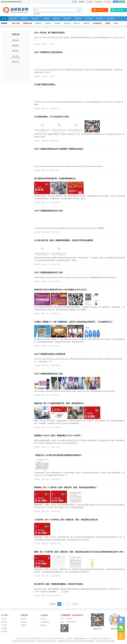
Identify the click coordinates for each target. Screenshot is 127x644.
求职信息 (35, 19)
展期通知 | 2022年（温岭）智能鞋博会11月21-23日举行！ (58, 436)
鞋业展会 (58, 23)
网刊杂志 (67, 23)
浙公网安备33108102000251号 (101, 638)
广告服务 (4, 625)
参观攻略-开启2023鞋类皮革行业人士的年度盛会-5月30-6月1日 (60, 290)
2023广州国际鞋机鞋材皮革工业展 (48, 374)
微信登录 (122, 2)
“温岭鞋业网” (32, 638)
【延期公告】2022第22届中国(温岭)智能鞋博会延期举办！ (59, 455)
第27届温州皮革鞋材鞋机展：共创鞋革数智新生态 (55, 179)
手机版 (89, 2)
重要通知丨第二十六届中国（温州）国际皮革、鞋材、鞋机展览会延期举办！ (66, 487)
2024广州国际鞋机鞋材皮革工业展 (48, 211)
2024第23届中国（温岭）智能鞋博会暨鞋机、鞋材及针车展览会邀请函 (63, 240)
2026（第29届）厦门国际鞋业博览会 (49, 33)
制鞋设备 (57, 19)
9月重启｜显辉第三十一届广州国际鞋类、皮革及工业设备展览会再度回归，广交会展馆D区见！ (74, 322)
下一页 (75, 604)
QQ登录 (116, 2)
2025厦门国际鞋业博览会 (45, 85)
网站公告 (77, 23)
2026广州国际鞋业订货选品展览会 (48, 52)
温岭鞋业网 (81, 638)
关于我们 (4, 619)
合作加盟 (4, 631)
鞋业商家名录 (97, 23)
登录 (109, 2)
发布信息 (44, 619)
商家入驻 (24, 619)
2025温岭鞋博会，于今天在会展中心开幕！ (52, 117)
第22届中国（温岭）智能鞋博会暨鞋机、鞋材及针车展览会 (59, 584)
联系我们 (111, 19)
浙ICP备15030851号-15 (57, 638)
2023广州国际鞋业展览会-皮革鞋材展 (50, 354)
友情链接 (4, 628)
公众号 (116, 23)
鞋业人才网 (16, 23)
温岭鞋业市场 (27, 23)
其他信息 (100, 19)
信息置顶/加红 (45, 622)
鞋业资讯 (39, 23)
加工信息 (89, 19)
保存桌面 (74, 2)
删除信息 (44, 625)
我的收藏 (82, 2)
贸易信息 (78, 19)
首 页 (4, 19)
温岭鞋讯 (48, 23)
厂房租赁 (46, 19)
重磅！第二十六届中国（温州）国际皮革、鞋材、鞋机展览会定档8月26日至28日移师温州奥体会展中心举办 (79, 552)
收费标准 (86, 23)
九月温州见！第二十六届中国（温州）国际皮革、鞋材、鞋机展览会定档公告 (66, 520)
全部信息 (13, 19)
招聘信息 (24, 19)
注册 (105, 2)
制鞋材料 (67, 19)
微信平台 (99, 2)
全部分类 (16, 40)
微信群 (108, 23)
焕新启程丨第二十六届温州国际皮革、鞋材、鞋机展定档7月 (59, 403)
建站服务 (24, 622)
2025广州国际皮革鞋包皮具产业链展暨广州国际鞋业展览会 (59, 149)
